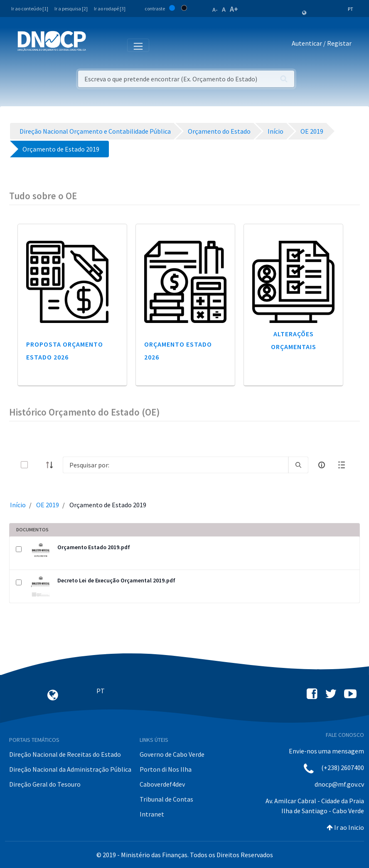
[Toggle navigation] (97, 45)
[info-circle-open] (322, 465)
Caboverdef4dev (162, 784)
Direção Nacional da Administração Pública (70, 769)
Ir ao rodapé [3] (110, 9)
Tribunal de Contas (166, 799)
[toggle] (38, 465)
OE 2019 (48, 505)
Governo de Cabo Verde (172, 754)
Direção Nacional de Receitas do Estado (65, 754)
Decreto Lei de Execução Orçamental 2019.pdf (116, 580)
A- (215, 10)
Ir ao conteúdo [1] (30, 9)
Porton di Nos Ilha (166, 769)
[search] (298, 465)
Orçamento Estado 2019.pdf (94, 547)
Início (18, 505)
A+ (234, 9)
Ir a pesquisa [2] (71, 9)
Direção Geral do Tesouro (45, 784)
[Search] (176, 465)
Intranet (152, 814)
